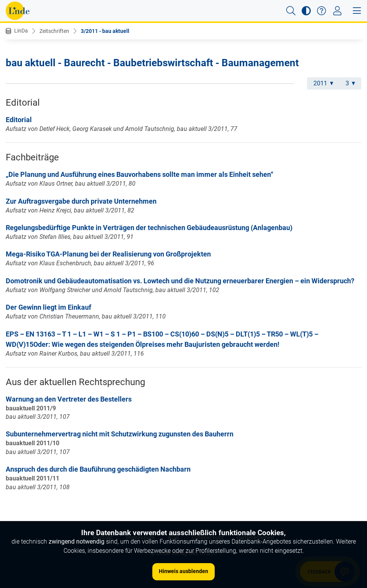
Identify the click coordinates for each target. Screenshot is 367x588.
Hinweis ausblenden (183, 571)
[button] (291, 11)
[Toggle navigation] (337, 11)
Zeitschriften (54, 31)
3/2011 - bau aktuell (105, 31)
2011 (323, 83)
